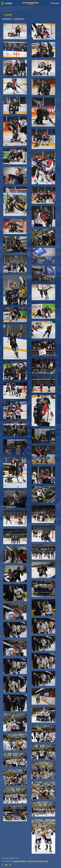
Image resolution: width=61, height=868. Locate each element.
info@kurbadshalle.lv (20, 861)
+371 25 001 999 (7, 861)
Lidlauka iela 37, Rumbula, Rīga (38, 861)
